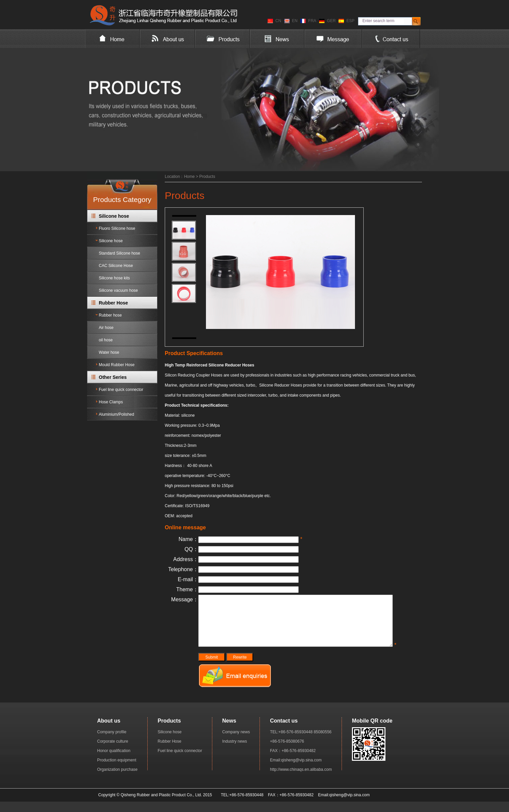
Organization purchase (117, 780)
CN (278, 21)
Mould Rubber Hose (117, 365)
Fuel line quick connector (121, 390)
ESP (350, 21)
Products (207, 177)
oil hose (106, 340)
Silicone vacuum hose (118, 290)
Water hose (109, 352)
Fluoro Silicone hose (117, 228)
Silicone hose (114, 216)
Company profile (112, 742)
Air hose (106, 328)
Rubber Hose (113, 303)
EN (295, 21)
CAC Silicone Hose (116, 266)
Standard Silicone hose (119, 253)
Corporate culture (113, 751)
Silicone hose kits (114, 278)
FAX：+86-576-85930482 (293, 761)
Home (189, 177)
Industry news (235, 751)
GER (331, 21)
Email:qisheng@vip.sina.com (296, 770)
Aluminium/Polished (116, 414)
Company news (236, 742)
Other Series (113, 377)
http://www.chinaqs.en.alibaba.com (301, 780)
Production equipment (117, 770)
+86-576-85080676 (287, 751)
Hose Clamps (111, 402)
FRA (312, 21)
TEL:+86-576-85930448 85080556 (301, 742)
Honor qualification (114, 761)
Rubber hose (110, 315)
